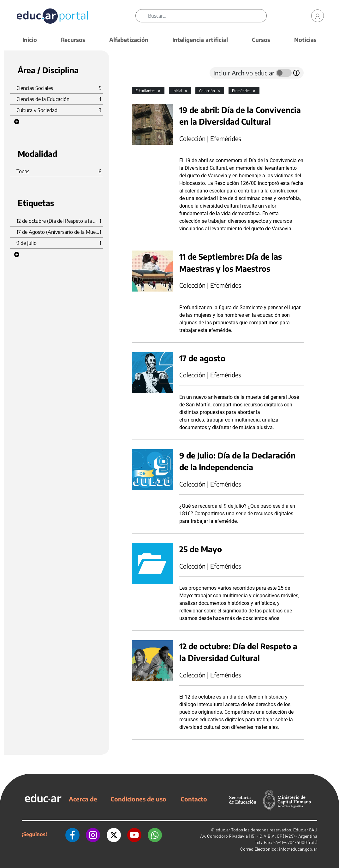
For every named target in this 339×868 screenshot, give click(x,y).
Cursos (261, 40)
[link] (318, 16)
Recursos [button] (73, 40)
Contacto (194, 799)
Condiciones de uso (138, 799)
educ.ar (223, 830)
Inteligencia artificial (200, 40)
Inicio (30, 40)
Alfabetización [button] (129, 40)
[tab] (145, 73)
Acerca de (83, 799)
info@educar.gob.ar (298, 849)
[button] (17, 122)
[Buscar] (207, 16)
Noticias (305, 40)
